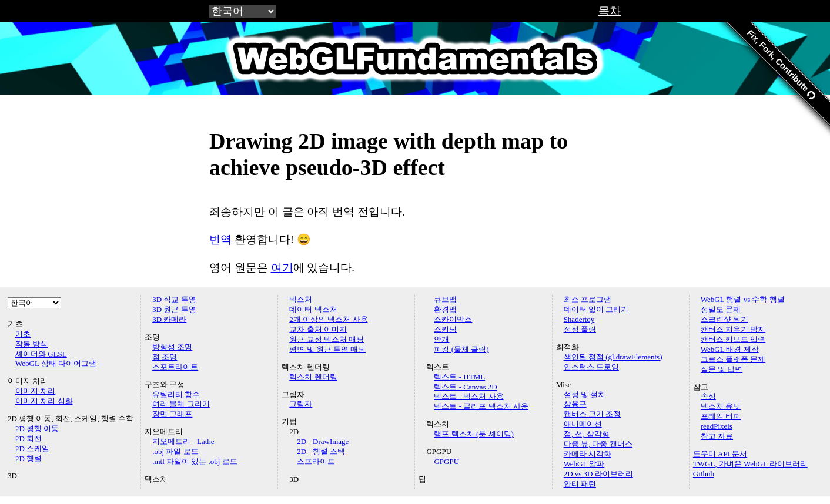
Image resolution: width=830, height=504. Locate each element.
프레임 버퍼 (721, 416)
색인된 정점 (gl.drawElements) (613, 357)
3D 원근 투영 (174, 309)
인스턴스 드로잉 (591, 367)
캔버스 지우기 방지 (733, 329)
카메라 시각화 (588, 454)
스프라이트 (316, 461)
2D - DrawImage (323, 441)
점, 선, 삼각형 (587, 434)
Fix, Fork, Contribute (781, 65)
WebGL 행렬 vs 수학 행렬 (743, 299)
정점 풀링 (580, 329)
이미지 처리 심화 (44, 401)
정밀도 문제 (721, 309)
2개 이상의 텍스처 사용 (328, 319)
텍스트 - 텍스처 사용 (468, 396)
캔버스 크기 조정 (593, 414)
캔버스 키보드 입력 (733, 339)
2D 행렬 (29, 458)
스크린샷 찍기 (724, 319)
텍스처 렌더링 (313, 377)
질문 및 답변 (722, 369)
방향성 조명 (172, 347)
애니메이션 (583, 424)
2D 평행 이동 (37, 429)
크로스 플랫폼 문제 (733, 359)
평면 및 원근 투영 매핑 (327, 349)
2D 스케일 (32, 448)
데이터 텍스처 (313, 309)
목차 (610, 11)
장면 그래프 (172, 414)
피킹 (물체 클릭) (461, 349)
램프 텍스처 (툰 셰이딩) (473, 434)
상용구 (575, 404)
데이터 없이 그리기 (596, 309)
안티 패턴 (580, 484)
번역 (220, 239)
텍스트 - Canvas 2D (465, 387)
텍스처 (301, 299)
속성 (708, 396)
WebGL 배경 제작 (730, 349)
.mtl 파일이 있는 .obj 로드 (195, 461)
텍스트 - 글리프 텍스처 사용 (481, 406)
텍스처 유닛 (721, 406)
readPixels (717, 426)
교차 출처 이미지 (318, 329)
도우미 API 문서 (720, 454)
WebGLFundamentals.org (415, 58)
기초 (23, 334)
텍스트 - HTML (459, 377)
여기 (282, 268)
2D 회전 (29, 439)
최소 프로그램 (588, 299)
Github (704, 474)
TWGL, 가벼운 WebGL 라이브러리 (750, 464)
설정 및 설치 (585, 394)
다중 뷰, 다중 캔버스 (598, 444)
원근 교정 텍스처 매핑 (327, 339)
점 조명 (165, 357)
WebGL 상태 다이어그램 (56, 363)
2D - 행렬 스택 (321, 451)
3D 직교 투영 (174, 299)
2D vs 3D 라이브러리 (598, 474)
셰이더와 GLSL (41, 354)
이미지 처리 (35, 391)
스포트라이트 (175, 367)
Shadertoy (579, 319)
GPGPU (446, 461)
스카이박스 (453, 319)
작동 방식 (31, 344)
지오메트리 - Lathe (183, 441)
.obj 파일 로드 (175, 451)
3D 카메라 (169, 319)
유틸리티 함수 (176, 394)
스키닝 (445, 329)
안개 (441, 339)
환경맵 (445, 309)
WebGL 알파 (584, 464)
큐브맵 (445, 299)
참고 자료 (717, 436)
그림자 (301, 404)
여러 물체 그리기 (181, 404)
